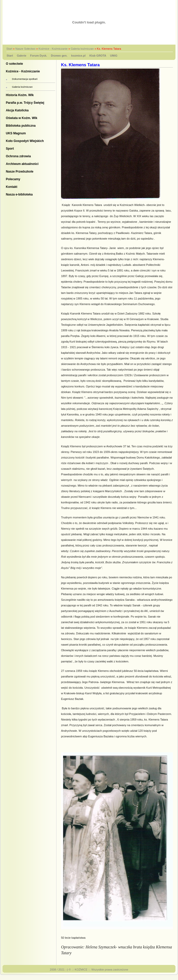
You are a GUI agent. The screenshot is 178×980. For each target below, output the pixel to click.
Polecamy (13, 179)
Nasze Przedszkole (20, 172)
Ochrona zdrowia (18, 156)
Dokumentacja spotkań (25, 79)
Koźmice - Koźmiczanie (53, 49)
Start (9, 49)
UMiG (114, 56)
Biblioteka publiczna (21, 126)
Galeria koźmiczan (82, 49)
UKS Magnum (16, 133)
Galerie (21, 56)
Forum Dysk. (39, 56)
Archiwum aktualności (22, 164)
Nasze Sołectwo (25, 49)
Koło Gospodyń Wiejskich (25, 141)
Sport (10, 149)
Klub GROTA (98, 56)
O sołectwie (14, 64)
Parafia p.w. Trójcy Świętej (25, 103)
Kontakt (12, 187)
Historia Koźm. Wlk (20, 95)
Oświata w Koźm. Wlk (22, 118)
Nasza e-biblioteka (19, 194)
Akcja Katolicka (17, 110)
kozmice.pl (78, 56)
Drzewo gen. (59, 56)
